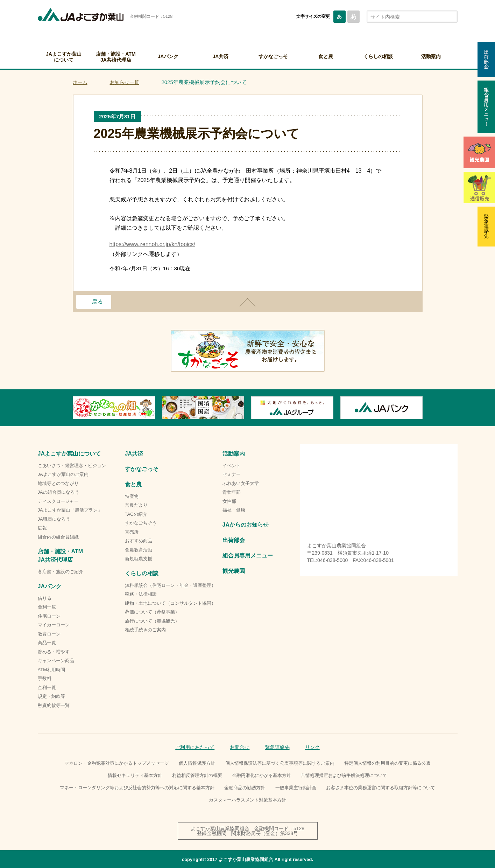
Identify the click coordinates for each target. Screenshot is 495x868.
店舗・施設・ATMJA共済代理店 (116, 57)
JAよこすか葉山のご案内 (63, 474)
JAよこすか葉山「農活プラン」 (70, 510)
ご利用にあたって (195, 747)
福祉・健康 (234, 510)
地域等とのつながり (58, 483)
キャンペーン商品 (56, 661)
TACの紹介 (136, 514)
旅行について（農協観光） (152, 621)
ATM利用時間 (51, 670)
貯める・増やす (54, 652)
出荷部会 (234, 540)
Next (423, 408)
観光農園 (234, 571)
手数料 (45, 678)
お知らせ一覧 (125, 82)
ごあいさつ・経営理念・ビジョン (72, 466)
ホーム (80, 82)
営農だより (136, 505)
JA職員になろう (54, 519)
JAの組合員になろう (59, 492)
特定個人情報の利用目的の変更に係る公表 (387, 763)
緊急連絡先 (277, 747)
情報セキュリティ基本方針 (135, 775)
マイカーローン (54, 625)
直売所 (132, 532)
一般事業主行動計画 (296, 788)
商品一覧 (47, 643)
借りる (45, 598)
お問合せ (240, 747)
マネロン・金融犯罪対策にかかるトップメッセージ (117, 763)
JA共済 (221, 56)
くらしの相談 (378, 56)
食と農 (326, 56)
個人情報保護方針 (197, 763)
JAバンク (168, 56)
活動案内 (431, 56)
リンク (312, 747)
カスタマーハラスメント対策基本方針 (247, 800)
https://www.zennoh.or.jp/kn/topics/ (152, 244)
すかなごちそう (141, 523)
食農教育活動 (139, 550)
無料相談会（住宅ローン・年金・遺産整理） (170, 585)
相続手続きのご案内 (145, 630)
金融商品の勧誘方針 (245, 788)
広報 (42, 528)
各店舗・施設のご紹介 (61, 572)
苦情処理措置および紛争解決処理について (344, 775)
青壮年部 (232, 492)
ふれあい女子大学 (241, 483)
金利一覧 (47, 607)
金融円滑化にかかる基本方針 (261, 775)
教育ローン (49, 634)
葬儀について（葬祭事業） (152, 612)
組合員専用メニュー (248, 555)
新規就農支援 (139, 559)
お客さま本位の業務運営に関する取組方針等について (381, 788)
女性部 (229, 501)
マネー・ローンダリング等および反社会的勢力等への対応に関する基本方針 (137, 788)
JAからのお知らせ (246, 525)
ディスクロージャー (58, 501)
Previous (73, 408)
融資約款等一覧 (54, 705)
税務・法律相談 (141, 594)
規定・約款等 (51, 696)
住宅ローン (49, 616)
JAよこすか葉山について (64, 57)
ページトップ (248, 302)
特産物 (132, 496)
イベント (232, 466)
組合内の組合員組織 (58, 537)
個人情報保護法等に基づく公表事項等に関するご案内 (280, 763)
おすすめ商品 (139, 541)
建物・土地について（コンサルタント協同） (170, 603)
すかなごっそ (273, 56)
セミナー (232, 474)
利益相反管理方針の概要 (197, 775)
